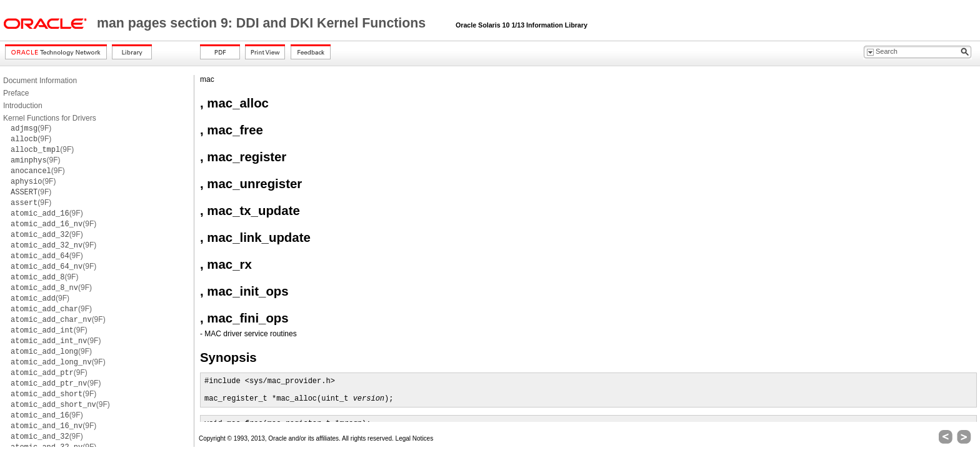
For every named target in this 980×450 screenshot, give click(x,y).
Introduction (23, 106)
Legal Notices (415, 438)
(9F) (31, 128)
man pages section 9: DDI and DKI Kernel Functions (263, 23)
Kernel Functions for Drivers (50, 118)
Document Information (40, 81)
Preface (16, 93)
